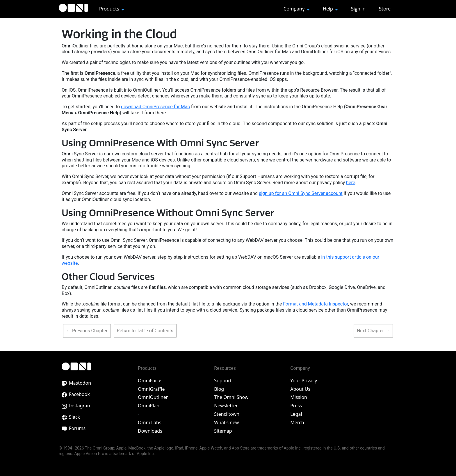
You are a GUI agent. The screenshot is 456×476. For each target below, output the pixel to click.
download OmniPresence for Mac (155, 107)
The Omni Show (231, 397)
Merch (297, 422)
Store (385, 9)
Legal (296, 414)
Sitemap (223, 431)
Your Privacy (304, 381)
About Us (300, 389)
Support (223, 381)
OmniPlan (149, 406)
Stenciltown (227, 414)
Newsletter (226, 406)
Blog (219, 389)
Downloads (150, 431)
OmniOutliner (153, 397)
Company (295, 9)
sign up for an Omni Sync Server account (301, 193)
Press (296, 406)
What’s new (226, 422)
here (351, 183)
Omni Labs (150, 422)
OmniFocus (150, 381)
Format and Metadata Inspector (316, 304)
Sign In (358, 9)
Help (328, 9)
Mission (299, 397)
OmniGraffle (151, 389)
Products (110, 9)
